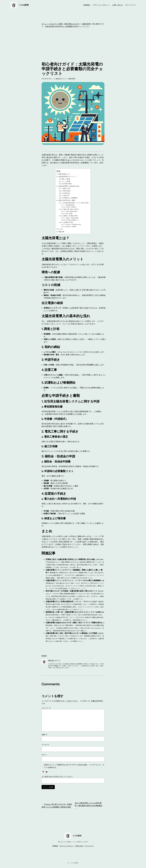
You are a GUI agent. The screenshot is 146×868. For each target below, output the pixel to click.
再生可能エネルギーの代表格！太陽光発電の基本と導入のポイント (71, 591)
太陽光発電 (86, 24)
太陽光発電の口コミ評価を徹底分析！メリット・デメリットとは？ (71, 601)
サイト (44, 755)
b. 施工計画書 (69, 214)
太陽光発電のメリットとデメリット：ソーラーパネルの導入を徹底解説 (73, 580)
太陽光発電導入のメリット (67, 177)
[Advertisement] (73, 45)
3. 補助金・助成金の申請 (70, 216)
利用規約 (55, 846)
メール (45, 745)
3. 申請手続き (66, 193)
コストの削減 (66, 181)
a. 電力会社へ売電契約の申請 (73, 225)
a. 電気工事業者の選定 (71, 212)
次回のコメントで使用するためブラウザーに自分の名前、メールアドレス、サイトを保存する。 (74, 766)
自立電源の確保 (67, 184)
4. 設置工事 (65, 196)
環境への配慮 (66, 179)
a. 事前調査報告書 (70, 205)
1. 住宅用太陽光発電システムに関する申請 (75, 203)
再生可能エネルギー (72, 24)
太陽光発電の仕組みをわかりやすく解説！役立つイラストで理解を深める (74, 623)
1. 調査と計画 (66, 189)
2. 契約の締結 (66, 191)
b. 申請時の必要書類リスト (72, 220)
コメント (46, 708)
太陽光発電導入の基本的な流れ (69, 186)
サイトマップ (89, 846)
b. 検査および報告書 (70, 227)
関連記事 (61, 232)
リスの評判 (24, 5)
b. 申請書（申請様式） (71, 207)
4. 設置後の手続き (68, 222)
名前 (44, 735)
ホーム (44, 24)
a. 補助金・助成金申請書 (71, 218)
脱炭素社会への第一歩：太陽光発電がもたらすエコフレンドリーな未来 (73, 612)
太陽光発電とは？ (64, 174)
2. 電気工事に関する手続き (70, 209)
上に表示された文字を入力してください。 (58, 777)
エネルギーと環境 (56, 24)
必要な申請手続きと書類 (67, 200)
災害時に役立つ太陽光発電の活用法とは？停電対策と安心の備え (71, 559)
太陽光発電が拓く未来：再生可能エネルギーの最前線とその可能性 (71, 633)
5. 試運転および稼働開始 (70, 198)
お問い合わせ (79, 846)
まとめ (60, 229)
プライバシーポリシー (67, 846)
